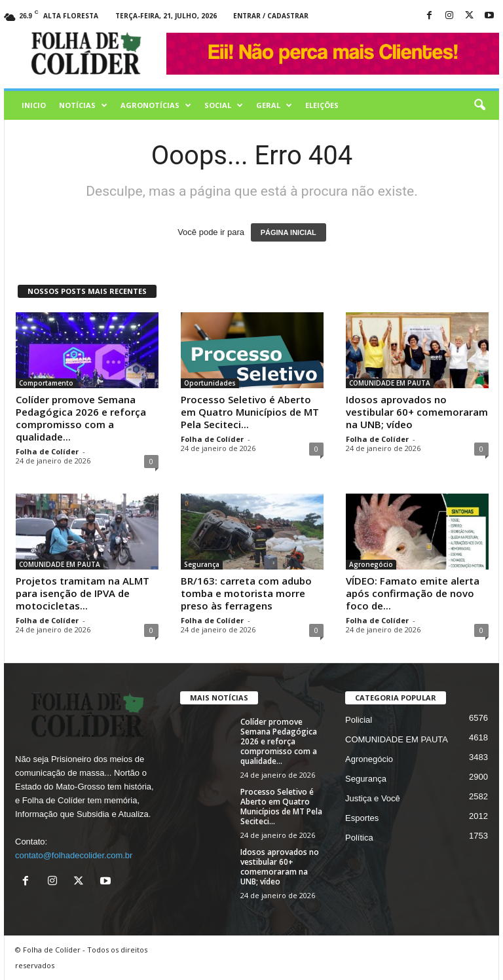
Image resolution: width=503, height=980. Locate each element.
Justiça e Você (373, 798)
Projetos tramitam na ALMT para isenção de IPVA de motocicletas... (83, 593)
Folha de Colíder (47, 451)
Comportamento (46, 383)
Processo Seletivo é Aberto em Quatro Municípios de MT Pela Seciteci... (250, 412)
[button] (479, 105)
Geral (274, 105)
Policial (359, 720)
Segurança (202, 564)
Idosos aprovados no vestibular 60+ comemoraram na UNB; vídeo (417, 412)
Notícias (83, 105)
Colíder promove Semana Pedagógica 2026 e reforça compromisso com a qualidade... (81, 418)
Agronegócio (371, 564)
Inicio (34, 105)
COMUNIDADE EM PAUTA (390, 383)
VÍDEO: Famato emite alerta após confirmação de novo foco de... (413, 593)
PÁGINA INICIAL (289, 232)
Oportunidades (210, 383)
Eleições (322, 105)
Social (224, 105)
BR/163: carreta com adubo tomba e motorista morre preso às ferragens (246, 593)
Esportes (362, 818)
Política (359, 838)
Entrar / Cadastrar (271, 16)
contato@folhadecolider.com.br (74, 855)
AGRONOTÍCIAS (156, 105)
